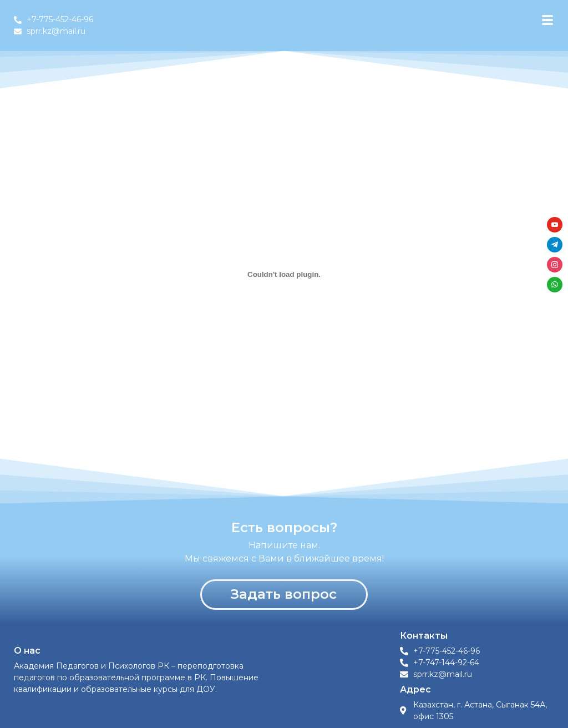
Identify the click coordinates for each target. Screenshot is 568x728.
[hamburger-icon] (547, 21)
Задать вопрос (284, 594)
